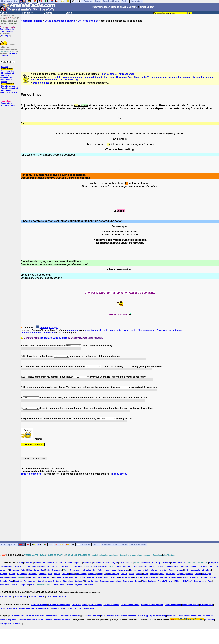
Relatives (18, 581)
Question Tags (6, 581)
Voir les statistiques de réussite (38, 333)
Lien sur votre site (9, 92)
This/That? (188, 581)
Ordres (198, 574)
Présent (185, 577)
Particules (4, 577)
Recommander (8, 84)
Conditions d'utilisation (70, 616)
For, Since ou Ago (69, 80)
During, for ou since (203, 77)
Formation (15, 570)
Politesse (57, 577)
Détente (48, 13)
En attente (160, 566)
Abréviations (40, 562)
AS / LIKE (28, 562)
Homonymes (123, 570)
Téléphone (24, 585)
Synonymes (128, 581)
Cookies (48, 620)
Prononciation (126, 577)
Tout (210, 581)
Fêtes (30, 570)
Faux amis (202, 566)
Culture (86, 544)
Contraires (77, 566)
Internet (154, 570)
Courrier (104, 566)
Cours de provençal (9, 608)
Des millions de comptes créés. (7, 29)
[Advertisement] (120, 45)
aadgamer (73, 330)
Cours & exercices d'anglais (60, 21)
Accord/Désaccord (55, 562)
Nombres (154, 574)
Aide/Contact (7, 69)
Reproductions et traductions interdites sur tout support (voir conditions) (133, 616)
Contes (55, 566)
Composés (214, 562)
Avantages (5, 35)
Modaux (65, 574)
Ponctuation (68, 577)
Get (42, 570)
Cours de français (39, 605)
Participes (207, 574)
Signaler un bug (8, 86)
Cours (3, 13)
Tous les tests (200, 581)
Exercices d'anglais (88, 21)
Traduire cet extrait (9, 88)
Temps (138, 581)
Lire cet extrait (7, 73)
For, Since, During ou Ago (118, 77)
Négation (181, 574)
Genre (36, 570)
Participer (27, 13)
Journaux (179, 570)
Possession (80, 577)
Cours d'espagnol (80, 605)
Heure (113, 570)
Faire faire (184, 566)
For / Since (37, 80)
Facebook (20, 597)
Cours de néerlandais (130, 605)
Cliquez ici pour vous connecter (9, 22)
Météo (132, 574)
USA (32, 585)
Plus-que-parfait (45, 577)
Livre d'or (5, 75)
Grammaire (57, 570)
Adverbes (87, 562)
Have (107, 570)
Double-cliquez (41, 83)
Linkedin (52, 597)
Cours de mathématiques (59, 605)
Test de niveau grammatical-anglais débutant (78, 77)
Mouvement (81, 574)
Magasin (4, 574)
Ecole (151, 566)
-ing (21, 562)
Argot (122, 562)
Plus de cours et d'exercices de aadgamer (160, 330)
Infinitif (146, 570)
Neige (146, 574)
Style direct (68, 581)
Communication (178, 562)
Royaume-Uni (30, 581)
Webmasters (7, 90)
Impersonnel (136, 570)
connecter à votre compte (53, 338)
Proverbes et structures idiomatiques (151, 577)
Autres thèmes (126, 74)
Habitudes (87, 570)
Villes (62, 585)
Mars (50, 574)
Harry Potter (98, 570)
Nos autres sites (8, 105)
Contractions (65, 566)
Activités (68, 562)
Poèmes (91, 577)
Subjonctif (79, 581)
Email (62, 597)
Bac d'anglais (70, 608)
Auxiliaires (145, 562)
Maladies (42, 574)
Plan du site (6, 80)
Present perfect (102, 577)
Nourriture (171, 574)
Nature (139, 574)
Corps (86, 566)
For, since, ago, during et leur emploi (171, 77)
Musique (92, 574)
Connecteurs (45, 566)
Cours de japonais (173, 605)
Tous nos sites (138, 544)
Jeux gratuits (6, 103)
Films (211, 566)
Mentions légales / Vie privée (30, 620)
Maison (12, 574)
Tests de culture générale (152, 605)
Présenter (194, 577)
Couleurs (95, 566)
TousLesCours (110, 544)
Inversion (163, 570)
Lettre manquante (192, 570)
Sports (59, 581)
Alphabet (97, 562)
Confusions (19, 566)
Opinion (190, 574)
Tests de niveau (149, 581)
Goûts (48, 570)
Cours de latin (207, 605)
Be (153, 562)
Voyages (79, 585)
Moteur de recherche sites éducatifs (35, 608)
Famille (193, 566)
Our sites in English (86, 608)
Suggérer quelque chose (111, 581)
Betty (158, 562)
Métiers (124, 574)
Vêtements (88, 585)
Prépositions (174, 577)
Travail (15, 585)
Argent (115, 562)
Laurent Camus (18, 616)
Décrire (144, 566)
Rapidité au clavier (191, 605)
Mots (72, 574)
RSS (42, 597)
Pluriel (33, 577)
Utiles (69, 13)
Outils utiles (57, 608)
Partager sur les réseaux (11, 624)
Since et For (51, 80)
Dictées (136, 566)
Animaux (107, 562)
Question (213, 577)
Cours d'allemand (111, 605)
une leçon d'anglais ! (8, 54)
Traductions (5, 585)
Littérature (206, 570)
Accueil (4, 67)
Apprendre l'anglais (31, 21)
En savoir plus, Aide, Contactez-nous (42, 616)
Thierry (178, 581)
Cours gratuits (9, 544)
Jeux (96, 544)
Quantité (204, 577)
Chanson (166, 562)
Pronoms (115, 577)
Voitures (70, 585)
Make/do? (33, 574)
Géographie (75, 570)
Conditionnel (7, 566)
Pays (27, 577)
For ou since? (109, 74)
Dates (118, 566)
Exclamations (172, 566)
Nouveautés (6, 77)
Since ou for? (141, 77)
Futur (23, 570)
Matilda (57, 574)
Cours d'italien (96, 605)
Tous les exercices (31, 474)
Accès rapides (7, 71)
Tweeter (44, 327)
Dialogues (127, 566)
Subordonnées (92, 581)
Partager (53, 327)
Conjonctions (32, 566)
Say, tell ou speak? (46, 581)
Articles (129, 562)
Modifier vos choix (61, 620)
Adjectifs (78, 562)
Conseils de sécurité (91, 616)
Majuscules (22, 574)
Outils (124, 544)
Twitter (33, 597)
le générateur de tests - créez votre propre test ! (110, 330)
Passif (13, 577)
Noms (162, 574)
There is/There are (166, 581)
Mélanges (101, 574)
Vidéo (55, 585)
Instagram (6, 597)
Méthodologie (113, 574)
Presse (4, 82)
